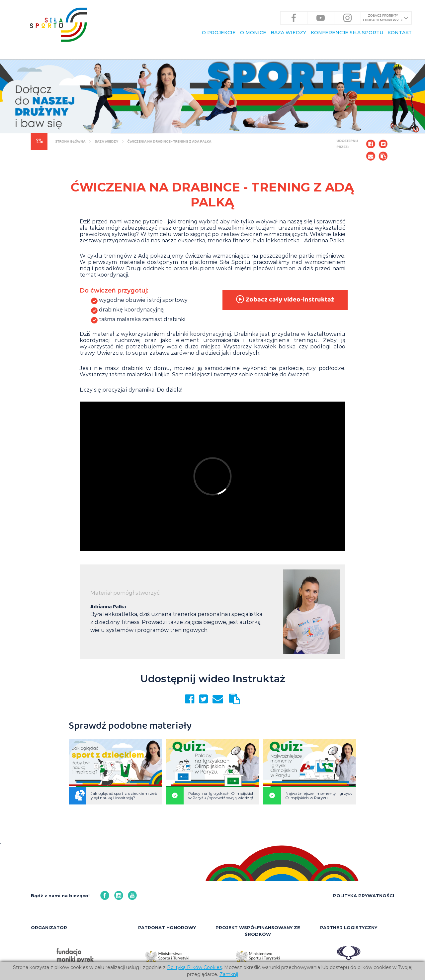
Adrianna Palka (108, 607)
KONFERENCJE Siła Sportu (347, 33)
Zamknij (229, 974)
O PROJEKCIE (219, 33)
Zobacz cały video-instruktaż (285, 300)
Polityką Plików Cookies (194, 967)
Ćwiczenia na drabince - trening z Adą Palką (168, 141)
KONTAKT (400, 33)
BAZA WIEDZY (288, 33)
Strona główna (69, 141)
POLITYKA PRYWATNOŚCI (364, 896)
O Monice (253, 33)
